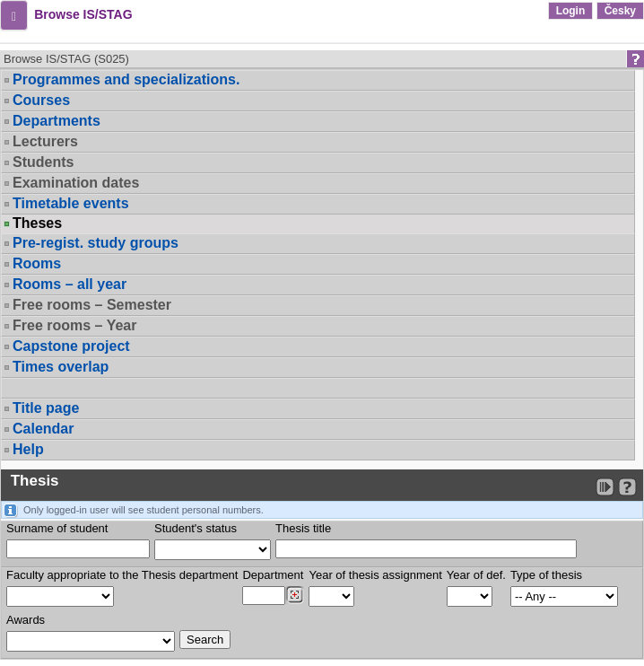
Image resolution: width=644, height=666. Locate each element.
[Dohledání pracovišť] (295, 595)
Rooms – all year (70, 284)
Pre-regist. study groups (96, 243)
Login (571, 11)
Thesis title (303, 528)
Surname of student (57, 528)
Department (273, 575)
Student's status (196, 528)
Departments (57, 121)
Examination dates (76, 183)
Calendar (43, 429)
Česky (620, 11)
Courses (41, 100)
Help (28, 449)
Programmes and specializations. (126, 79)
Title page (46, 408)
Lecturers (45, 141)
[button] (14, 15)
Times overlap (61, 367)
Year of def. (476, 575)
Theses (37, 223)
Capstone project (71, 346)
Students (43, 162)
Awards (26, 620)
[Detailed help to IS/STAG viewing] (627, 487)
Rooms (37, 263)
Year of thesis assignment (375, 575)
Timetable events (71, 203)
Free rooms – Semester (92, 305)
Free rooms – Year (74, 325)
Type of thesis (546, 575)
